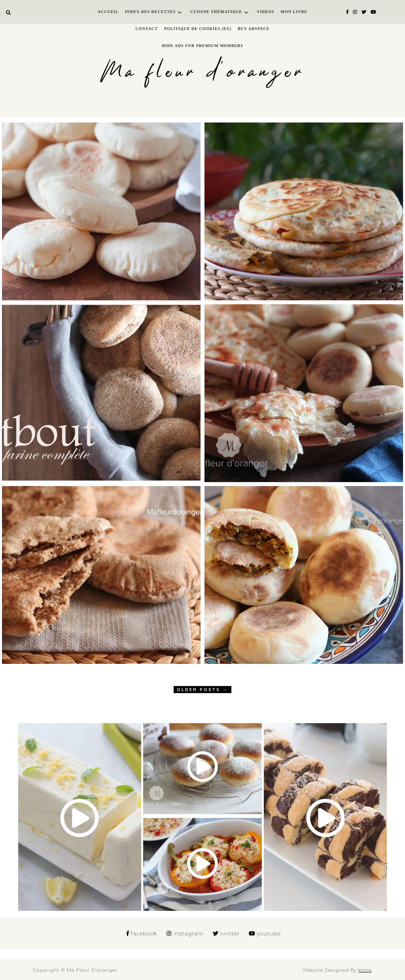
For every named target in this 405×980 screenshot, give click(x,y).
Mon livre (294, 12)
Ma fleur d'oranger (203, 72)
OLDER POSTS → (202, 690)
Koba (365, 970)
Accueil (108, 12)
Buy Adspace (254, 29)
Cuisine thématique (216, 12)
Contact (147, 29)
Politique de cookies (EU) (198, 29)
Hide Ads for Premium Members (202, 46)
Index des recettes (150, 12)
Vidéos (265, 12)
